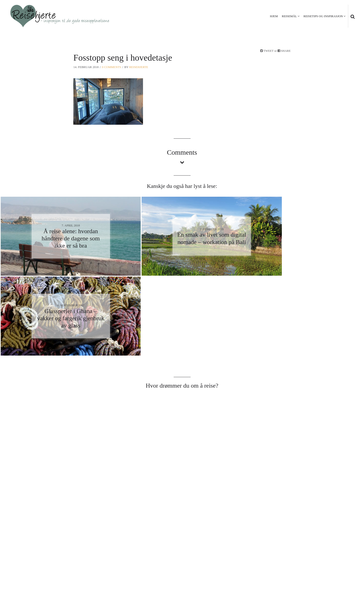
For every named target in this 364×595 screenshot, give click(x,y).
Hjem (274, 16)
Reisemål (289, 16)
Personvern (322, 568)
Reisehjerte (139, 67)
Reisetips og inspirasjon (323, 16)
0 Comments (112, 67)
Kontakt (346, 568)
